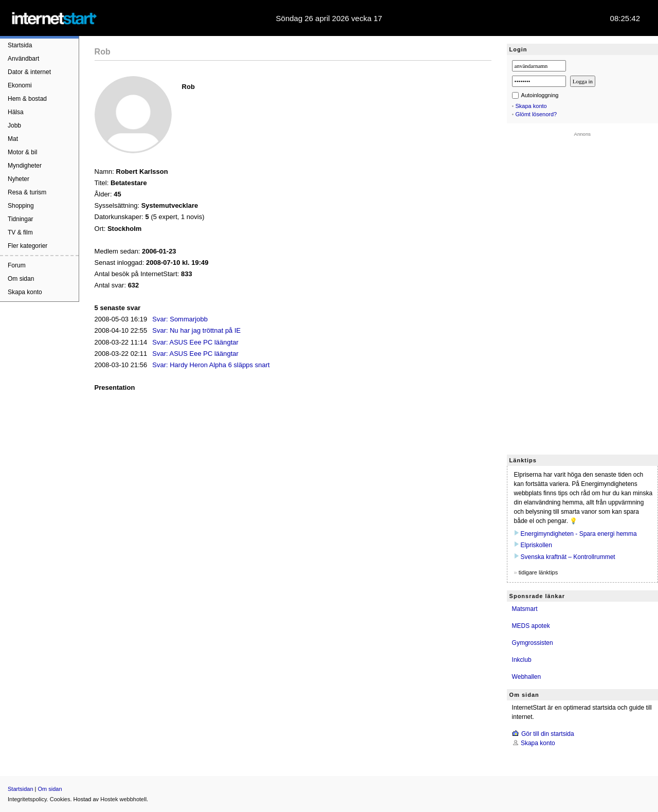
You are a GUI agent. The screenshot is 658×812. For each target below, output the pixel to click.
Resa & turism (27, 192)
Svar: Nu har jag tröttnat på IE (196, 330)
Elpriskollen (536, 545)
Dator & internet (29, 72)
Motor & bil (22, 152)
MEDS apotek (531, 626)
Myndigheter (25, 166)
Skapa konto (25, 292)
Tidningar (21, 219)
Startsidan (21, 789)
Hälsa (16, 112)
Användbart (23, 59)
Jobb (14, 125)
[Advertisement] (582, 291)
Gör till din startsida (548, 734)
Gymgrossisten (533, 643)
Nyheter (19, 179)
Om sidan (21, 279)
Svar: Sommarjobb (180, 319)
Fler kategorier (28, 246)
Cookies (60, 799)
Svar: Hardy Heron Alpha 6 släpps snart (211, 365)
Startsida (20, 45)
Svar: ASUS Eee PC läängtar (195, 342)
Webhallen (526, 677)
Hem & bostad (27, 99)
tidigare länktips (538, 572)
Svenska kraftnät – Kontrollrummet (568, 557)
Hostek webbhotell (123, 799)
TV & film (20, 232)
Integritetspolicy (27, 799)
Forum (17, 265)
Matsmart (525, 609)
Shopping (21, 206)
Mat (13, 139)
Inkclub (522, 660)
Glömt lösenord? (536, 114)
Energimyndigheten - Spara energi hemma (579, 534)
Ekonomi (20, 85)
